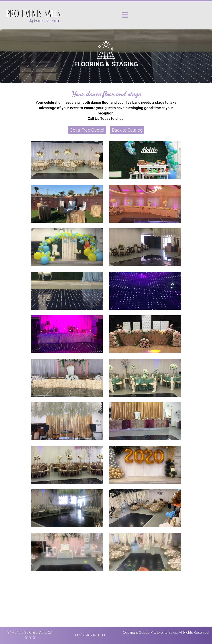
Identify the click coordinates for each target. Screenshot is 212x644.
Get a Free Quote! (87, 130)
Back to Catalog (127, 130)
